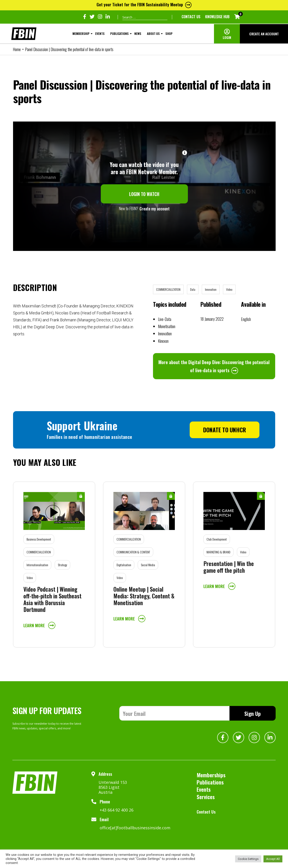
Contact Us (191, 17)
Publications (119, 34)
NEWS (138, 34)
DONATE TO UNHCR (225, 430)
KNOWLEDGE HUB (217, 17)
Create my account (155, 209)
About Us (153, 34)
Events (100, 34)
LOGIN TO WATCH (144, 194)
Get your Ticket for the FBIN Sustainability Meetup (144, 5)
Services (206, 797)
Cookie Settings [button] (248, 859)
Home (17, 49)
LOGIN (227, 37)
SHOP (169, 34)
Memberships (211, 775)
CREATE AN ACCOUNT (264, 34)
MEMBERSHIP (81, 34)
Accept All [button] (273, 859)
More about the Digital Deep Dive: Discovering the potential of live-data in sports (214, 366)
